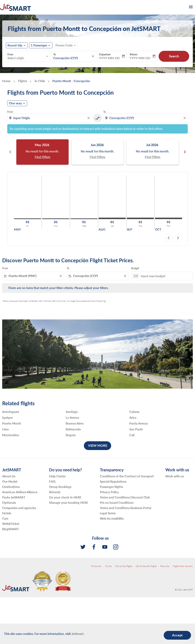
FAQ (52, 481)
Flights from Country (183, 566)
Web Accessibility (112, 518)
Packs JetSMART (14, 497)
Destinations (11, 487)
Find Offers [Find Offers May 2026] (42, 157)
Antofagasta (11, 412)
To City (109, 566)
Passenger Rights (111, 487)
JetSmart (77, 634)
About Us (9, 476)
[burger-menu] (190, 7)
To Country (96, 566)
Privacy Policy (109, 492)
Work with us (175, 476)
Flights (22, 81)
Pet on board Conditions (117, 503)
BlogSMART (11, 529)
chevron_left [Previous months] (10, 152)
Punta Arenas (139, 423)
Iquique (7, 418)
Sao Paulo (136, 429)
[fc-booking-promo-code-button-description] (64, 45)
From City (165, 566)
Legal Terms (108, 513)
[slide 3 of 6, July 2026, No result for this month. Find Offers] (153, 152)
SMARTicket (11, 524)
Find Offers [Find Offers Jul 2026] (153, 157)
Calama (134, 412)
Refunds (55, 492)
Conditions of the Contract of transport (127, 476)
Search (174, 56)
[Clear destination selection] (185, 118)
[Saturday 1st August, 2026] (112, 218)
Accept (177, 635)
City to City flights (124, 566)
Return (134, 54)
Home (6, 81)
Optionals (9, 503)
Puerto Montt (12, 423)
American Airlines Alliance (20, 492)
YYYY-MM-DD (109, 58)
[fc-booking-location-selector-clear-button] (93, 56)
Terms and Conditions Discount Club (125, 497)
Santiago (72, 412)
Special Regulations (113, 481)
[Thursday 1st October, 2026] (169, 218)
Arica (133, 418)
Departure (105, 54)
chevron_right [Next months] (185, 152)
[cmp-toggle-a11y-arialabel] (97, 118)
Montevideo (11, 435)
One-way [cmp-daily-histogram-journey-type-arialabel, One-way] (15, 103)
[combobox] (26, 58)
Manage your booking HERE (69, 503)
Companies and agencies (19, 508)
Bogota (71, 435)
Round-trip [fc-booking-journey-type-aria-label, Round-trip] (15, 45)
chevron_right (178, 238)
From (10, 54)
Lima (5, 429)
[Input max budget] (165, 276)
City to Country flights (146, 566)
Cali (132, 435)
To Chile (40, 81)
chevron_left (169, 238)
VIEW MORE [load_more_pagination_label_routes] (98, 445)
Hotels (7, 513)
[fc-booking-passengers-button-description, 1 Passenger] (39, 45)
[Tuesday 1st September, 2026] (140, 218)
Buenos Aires (75, 423)
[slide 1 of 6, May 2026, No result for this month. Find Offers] (42, 152)
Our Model (10, 481)
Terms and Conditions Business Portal (126, 508)
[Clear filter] (61, 276)
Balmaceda (73, 429)
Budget (135, 268)
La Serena (72, 418)
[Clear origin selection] (89, 118)
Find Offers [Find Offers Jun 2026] (97, 157)
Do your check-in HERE (65, 497)
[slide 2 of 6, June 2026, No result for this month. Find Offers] (98, 152)
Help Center (57, 476)
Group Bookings (60, 487)
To (55, 54)
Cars (5, 518)
